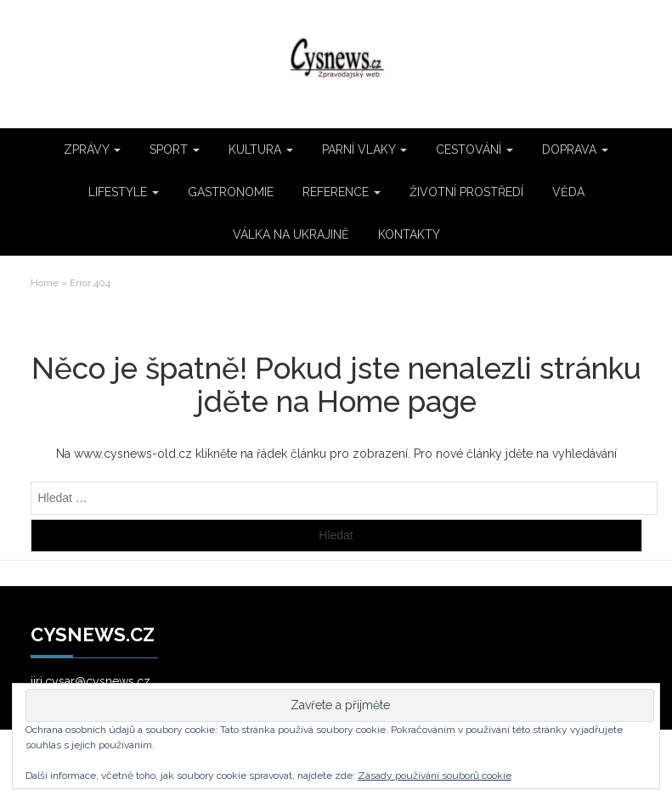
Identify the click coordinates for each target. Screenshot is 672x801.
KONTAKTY (409, 234)
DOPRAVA (575, 149)
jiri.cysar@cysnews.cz (90, 681)
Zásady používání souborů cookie (435, 776)
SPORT (175, 149)
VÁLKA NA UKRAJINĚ (291, 234)
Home (45, 283)
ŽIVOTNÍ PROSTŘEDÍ (466, 192)
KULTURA (261, 149)
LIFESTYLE (124, 192)
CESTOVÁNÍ (474, 149)
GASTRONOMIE (231, 192)
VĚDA (568, 192)
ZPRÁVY (92, 149)
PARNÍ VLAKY (364, 149)
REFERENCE (342, 192)
